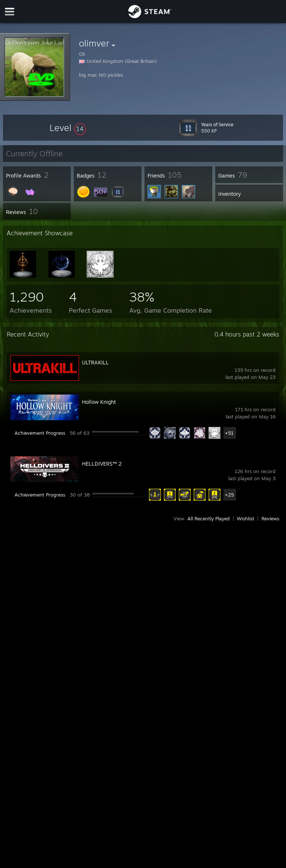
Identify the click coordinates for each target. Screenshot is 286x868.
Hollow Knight (99, 402)
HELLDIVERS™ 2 (102, 464)
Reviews (270, 518)
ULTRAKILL (95, 362)
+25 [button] (229, 495)
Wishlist (246, 518)
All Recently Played (209, 518)
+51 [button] (229, 433)
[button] (68, 128)
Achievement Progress (40, 433)
